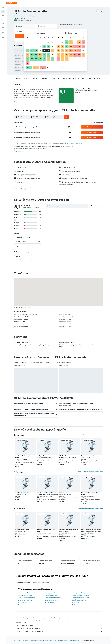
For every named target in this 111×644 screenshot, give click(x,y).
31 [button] (28, 63)
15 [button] (49, 51)
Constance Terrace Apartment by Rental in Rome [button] (69, 530)
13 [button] (40, 51)
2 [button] (53, 42)
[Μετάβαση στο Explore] (3, 20)
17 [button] (28, 55)
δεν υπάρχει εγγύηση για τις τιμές (51, 620)
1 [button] (48, 42)
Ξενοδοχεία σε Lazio (63, 640)
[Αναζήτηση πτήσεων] (3, 8)
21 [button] (44, 55)
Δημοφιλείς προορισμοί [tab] (24, 582)
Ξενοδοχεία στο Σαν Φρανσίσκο (81, 593)
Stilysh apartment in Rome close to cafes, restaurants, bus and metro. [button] (91, 530)
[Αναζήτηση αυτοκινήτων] (3, 15)
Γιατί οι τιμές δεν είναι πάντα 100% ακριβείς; (59, 631)
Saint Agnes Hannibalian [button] (22, 530)
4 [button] (32, 46)
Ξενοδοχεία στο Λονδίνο (79, 600)
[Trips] (3, 32)
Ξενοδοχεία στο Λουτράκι (25, 593)
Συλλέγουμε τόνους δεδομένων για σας (59, 628)
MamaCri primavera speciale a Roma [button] (46, 530)
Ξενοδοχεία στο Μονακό (52, 600)
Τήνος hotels (22, 605)
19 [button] (36, 55)
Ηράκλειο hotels (50, 603)
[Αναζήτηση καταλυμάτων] (3, 12)
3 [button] (28, 46)
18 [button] (32, 55)
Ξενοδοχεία (26, 640)
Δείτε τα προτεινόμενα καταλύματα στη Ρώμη (90, 509)
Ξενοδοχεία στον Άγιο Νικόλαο (81, 598)
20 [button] (40, 55)
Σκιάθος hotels (76, 605)
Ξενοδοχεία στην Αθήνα (52, 595)
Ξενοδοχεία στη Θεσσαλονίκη (81, 595)
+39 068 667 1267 (20, 18)
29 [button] (48, 59)
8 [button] (49, 46)
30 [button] (53, 59)
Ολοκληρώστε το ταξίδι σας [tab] (41, 582)
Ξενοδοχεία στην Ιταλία (50, 640)
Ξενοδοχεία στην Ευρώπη (36, 640)
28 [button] (44, 59)
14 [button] (44, 51)
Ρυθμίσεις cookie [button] (19, 151)
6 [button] (40, 46)
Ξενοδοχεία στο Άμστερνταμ (53, 598)
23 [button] (53, 55)
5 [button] (36, 46)
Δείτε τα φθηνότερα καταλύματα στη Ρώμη (90, 472)
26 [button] (36, 59)
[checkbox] (23, 258)
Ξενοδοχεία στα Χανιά (51, 593)
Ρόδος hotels (76, 603)
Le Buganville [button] (41, 456)
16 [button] (53, 51)
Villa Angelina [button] (63, 456)
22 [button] (48, 55)
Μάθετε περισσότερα (76, 143)
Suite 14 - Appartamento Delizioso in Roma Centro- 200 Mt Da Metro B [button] (47, 494)
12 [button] (36, 51)
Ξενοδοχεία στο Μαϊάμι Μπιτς (26, 598)
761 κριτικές (29, 20)
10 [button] (28, 51)
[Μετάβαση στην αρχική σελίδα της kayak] (12, 3)
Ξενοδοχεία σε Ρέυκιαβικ (25, 595)
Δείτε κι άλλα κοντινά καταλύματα (93, 435)
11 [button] (32, 51)
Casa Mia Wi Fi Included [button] (22, 493)
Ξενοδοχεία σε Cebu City (25, 600)
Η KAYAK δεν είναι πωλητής (59, 625)
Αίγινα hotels (49, 605)
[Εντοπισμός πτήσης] (3, 24)
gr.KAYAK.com (18, 640)
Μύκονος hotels (23, 603)
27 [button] (40, 59)
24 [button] (28, 59)
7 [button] (44, 46)
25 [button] (32, 59)
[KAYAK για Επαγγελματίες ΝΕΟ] (3, 27)
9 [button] (53, 46)
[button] (3, 3)
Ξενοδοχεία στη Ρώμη (75, 640)
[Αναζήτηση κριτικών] (68, 206)
